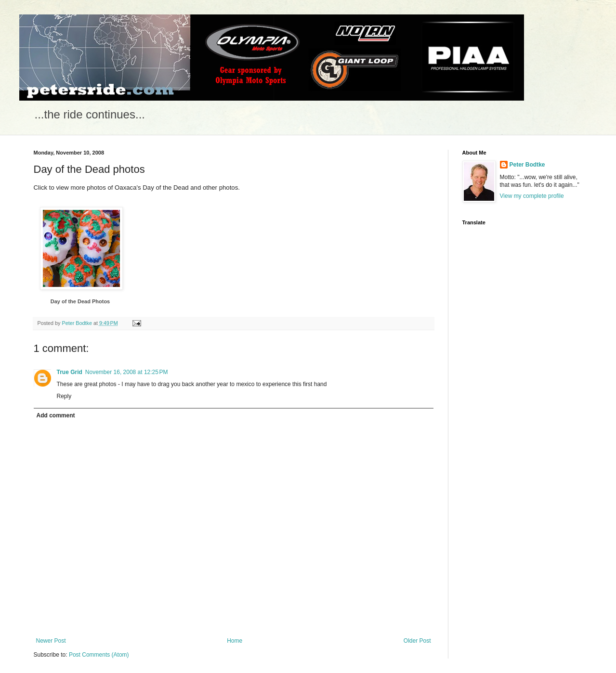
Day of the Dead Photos (80, 301)
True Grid (70, 372)
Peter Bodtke (527, 165)
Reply (64, 396)
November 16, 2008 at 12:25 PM (127, 372)
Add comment (56, 415)
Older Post (417, 641)
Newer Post (51, 641)
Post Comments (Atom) (99, 655)
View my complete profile (532, 196)
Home (235, 641)
